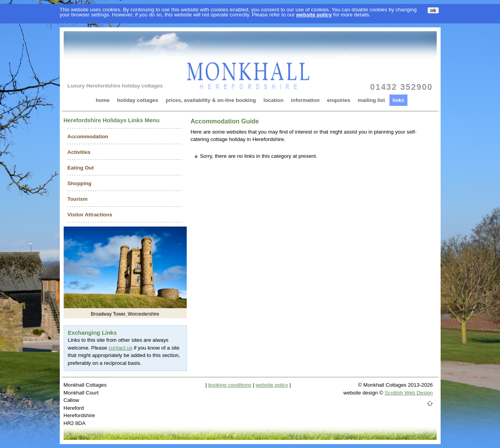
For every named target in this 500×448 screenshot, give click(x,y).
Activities (79, 152)
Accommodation (88, 137)
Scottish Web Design (408, 393)
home (103, 100)
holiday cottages (138, 100)
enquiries (338, 100)
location (273, 100)
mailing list (371, 100)
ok (433, 10)
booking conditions (230, 385)
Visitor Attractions (90, 215)
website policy (314, 15)
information (305, 100)
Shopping (79, 183)
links (398, 100)
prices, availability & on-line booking (211, 100)
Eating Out (81, 168)
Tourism (78, 199)
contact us (121, 348)
